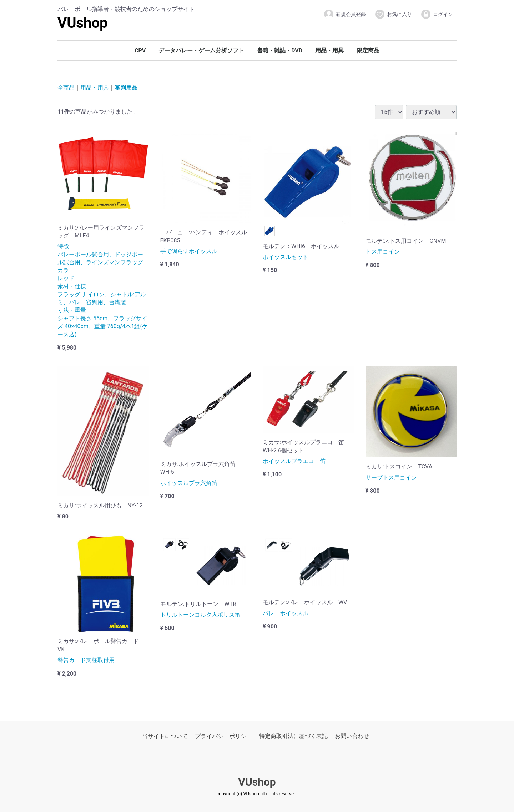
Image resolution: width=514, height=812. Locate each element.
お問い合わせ (352, 736)
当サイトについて (165, 736)
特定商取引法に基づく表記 (293, 736)
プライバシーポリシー (223, 736)
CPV (140, 51)
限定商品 (368, 51)
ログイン (437, 14)
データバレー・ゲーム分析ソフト (201, 51)
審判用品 (126, 88)
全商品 (66, 88)
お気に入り (393, 14)
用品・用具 (329, 51)
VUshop (83, 23)
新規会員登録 (345, 14)
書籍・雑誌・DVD (280, 51)
